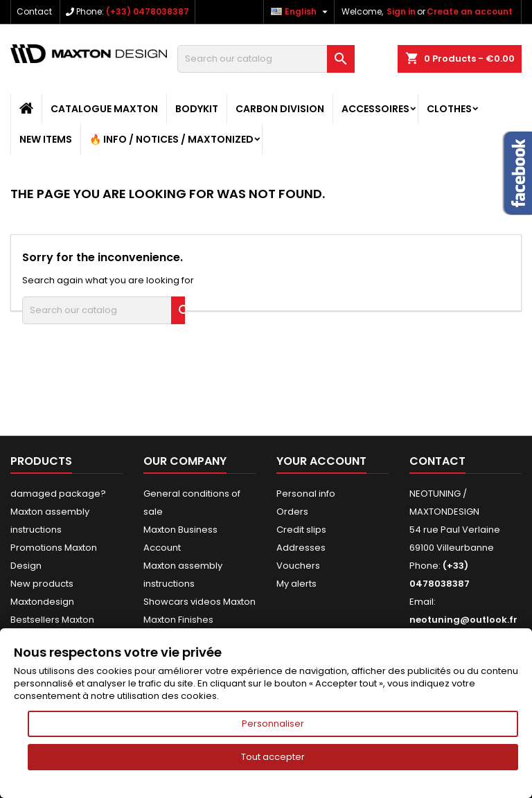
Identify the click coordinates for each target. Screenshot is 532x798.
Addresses (301, 548)
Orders (292, 512)
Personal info (306, 494)
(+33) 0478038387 (148, 11)
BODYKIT (197, 109)
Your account (321, 461)
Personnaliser (273, 724)
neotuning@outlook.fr (463, 620)
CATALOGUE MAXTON (104, 109)
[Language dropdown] (301, 12)
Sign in (401, 11)
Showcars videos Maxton (199, 602)
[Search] (266, 59)
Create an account (470, 11)
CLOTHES (449, 109)
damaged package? (58, 494)
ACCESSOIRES (375, 109)
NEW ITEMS (46, 139)
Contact (34, 11)
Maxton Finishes (178, 620)
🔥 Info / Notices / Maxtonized (171, 139)
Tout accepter (273, 757)
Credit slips (301, 530)
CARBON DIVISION (280, 109)
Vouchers (298, 566)
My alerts (296, 584)
